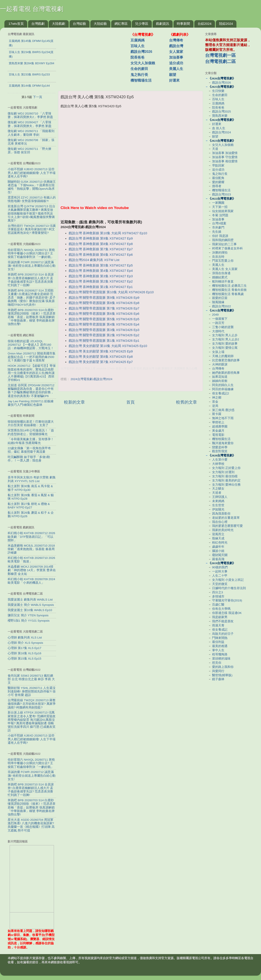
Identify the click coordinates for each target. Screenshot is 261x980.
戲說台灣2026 (141, 52)
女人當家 (176, 52)
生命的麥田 (139, 69)
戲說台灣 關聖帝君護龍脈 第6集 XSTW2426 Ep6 (104, 314)
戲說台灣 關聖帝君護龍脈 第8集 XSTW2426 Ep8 (104, 303)
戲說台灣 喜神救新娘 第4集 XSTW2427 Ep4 (101, 271)
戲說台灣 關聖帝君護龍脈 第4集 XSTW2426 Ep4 (104, 324)
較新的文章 (74, 402)
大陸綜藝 (100, 24)
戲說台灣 (176, 46)
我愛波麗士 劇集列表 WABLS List (30, 600)
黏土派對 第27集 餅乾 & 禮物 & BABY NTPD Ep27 (29, 506)
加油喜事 (176, 57)
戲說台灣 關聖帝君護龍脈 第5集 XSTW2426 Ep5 (104, 319)
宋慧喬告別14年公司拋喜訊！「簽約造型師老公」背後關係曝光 (31, 432)
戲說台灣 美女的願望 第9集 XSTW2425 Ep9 (101, 351)
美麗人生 (176, 69)
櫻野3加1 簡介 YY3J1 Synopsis (29, 621)
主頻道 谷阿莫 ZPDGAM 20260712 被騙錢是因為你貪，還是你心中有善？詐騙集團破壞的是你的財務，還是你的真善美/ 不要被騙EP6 (31, 391)
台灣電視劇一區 (220, 55)
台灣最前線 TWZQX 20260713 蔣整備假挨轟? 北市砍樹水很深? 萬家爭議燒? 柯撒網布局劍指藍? (32, 704)
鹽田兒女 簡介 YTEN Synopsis (28, 615)
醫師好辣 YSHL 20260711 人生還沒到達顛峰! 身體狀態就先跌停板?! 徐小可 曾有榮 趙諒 (32, 691)
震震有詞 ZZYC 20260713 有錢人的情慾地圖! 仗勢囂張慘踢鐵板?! (32, 199)
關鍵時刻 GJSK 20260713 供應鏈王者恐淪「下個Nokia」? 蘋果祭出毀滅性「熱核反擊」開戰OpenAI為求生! (32, 187)
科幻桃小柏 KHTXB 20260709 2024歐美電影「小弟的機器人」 (31, 581)
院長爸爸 (138, 57)
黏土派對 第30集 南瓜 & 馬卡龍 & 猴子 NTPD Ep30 (30, 488)
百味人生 (138, 46)
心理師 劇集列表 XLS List (25, 638)
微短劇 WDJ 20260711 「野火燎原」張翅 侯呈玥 (29, 151)
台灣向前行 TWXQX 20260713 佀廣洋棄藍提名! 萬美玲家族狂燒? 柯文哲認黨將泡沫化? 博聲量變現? (32, 229)
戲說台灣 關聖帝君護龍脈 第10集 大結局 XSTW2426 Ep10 (111, 292)
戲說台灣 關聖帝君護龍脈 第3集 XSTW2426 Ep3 (104, 330)
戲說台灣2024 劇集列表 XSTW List (94, 260)
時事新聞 (183, 24)
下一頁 (38, 97)
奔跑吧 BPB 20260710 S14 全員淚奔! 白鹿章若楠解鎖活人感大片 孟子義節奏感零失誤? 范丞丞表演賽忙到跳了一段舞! (31, 280)
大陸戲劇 (59, 24)
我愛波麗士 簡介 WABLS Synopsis (31, 605)
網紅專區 (121, 24)
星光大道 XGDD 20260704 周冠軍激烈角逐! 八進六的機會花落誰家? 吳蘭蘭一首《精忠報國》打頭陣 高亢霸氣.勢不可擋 (31, 825)
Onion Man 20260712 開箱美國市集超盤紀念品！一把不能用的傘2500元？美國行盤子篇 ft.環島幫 (32, 357)
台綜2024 (205, 24)
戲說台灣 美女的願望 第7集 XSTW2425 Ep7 (101, 362)
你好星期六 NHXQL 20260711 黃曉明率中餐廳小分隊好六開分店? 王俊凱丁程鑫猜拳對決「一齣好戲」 (31, 253)
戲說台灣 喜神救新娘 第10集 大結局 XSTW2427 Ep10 (108, 233)
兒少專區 (142, 24)
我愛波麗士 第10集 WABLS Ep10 (30, 610)
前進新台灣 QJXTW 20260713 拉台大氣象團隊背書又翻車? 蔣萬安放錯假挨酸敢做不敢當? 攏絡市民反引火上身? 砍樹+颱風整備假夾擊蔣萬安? (31, 213)
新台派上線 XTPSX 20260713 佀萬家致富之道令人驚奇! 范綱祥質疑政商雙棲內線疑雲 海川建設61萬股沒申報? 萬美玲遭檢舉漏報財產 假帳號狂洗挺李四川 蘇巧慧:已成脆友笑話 (32, 721)
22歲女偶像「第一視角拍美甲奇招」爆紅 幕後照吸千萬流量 (29, 450)
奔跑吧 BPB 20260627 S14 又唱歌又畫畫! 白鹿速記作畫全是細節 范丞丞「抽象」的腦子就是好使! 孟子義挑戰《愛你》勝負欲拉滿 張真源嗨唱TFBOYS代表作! (32, 298)
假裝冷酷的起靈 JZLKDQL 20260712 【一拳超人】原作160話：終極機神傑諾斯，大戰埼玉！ (31, 345)
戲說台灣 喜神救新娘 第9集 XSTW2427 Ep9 (101, 238)
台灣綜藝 (79, 24)
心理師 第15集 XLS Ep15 (24, 659)
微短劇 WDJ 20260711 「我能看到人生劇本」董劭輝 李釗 (31, 133)
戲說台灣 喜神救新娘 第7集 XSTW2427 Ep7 (101, 249)
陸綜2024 (226, 24)
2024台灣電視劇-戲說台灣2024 (92, 379)
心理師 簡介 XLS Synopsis (25, 643)
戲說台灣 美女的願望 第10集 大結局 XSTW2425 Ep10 (108, 346)
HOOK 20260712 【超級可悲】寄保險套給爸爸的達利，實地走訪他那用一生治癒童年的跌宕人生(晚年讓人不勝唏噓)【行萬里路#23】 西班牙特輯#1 (32, 373)
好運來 (174, 80)
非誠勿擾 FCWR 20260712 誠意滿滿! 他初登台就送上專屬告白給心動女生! (32, 266)
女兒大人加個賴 (143, 63)
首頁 (130, 402)
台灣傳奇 (176, 40)
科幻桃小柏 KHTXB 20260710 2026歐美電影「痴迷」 (31, 560)
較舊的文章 (187, 402)
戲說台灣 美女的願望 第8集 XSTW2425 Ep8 (101, 357)
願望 (173, 75)
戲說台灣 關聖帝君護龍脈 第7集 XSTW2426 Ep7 (104, 308)
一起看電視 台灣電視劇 (32, 9)
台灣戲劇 (38, 24)
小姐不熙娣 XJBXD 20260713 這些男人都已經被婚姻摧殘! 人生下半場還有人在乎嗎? (32, 173)
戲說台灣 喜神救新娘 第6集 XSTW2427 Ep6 (101, 255)
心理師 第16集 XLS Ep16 (24, 653)
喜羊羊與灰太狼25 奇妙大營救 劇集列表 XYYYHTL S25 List (32, 479)
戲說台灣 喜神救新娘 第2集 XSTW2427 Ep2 (101, 281)
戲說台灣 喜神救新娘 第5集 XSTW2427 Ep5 (101, 265)
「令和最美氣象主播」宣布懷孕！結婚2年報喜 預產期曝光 (31, 441)
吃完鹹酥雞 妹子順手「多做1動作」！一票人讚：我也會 (29, 459)
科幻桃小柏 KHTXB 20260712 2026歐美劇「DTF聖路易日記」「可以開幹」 (31, 537)
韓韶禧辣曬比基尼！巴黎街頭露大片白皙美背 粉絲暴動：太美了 (31, 423)
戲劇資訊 (163, 24)
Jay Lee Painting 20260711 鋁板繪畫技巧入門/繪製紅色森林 (31, 403)
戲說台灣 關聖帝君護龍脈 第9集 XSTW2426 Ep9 (104, 298)
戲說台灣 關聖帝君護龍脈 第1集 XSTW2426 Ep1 (104, 341)
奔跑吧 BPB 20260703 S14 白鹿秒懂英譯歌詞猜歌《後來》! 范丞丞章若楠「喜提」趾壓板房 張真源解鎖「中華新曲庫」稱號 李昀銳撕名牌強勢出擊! (32, 317)
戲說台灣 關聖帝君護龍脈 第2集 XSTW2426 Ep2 (104, 335)
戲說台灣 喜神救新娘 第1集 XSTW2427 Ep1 (101, 287)
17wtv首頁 (16, 24)
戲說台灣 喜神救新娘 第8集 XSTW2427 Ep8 (101, 244)
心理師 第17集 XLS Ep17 (24, 648)
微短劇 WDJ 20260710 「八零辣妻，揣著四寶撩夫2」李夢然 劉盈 (30, 115)
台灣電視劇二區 (220, 61)
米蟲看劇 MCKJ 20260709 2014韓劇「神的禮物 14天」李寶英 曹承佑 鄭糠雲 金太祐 (32, 570)
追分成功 (176, 63)
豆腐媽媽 (138, 40)
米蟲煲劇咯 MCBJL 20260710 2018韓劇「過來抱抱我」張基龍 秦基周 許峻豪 (31, 549)
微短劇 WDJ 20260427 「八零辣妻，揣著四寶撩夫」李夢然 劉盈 (30, 124)
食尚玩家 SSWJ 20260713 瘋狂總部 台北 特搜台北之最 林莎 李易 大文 (31, 679)
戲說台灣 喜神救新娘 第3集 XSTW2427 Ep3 (101, 276)
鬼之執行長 (139, 75)
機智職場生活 (141, 80)
